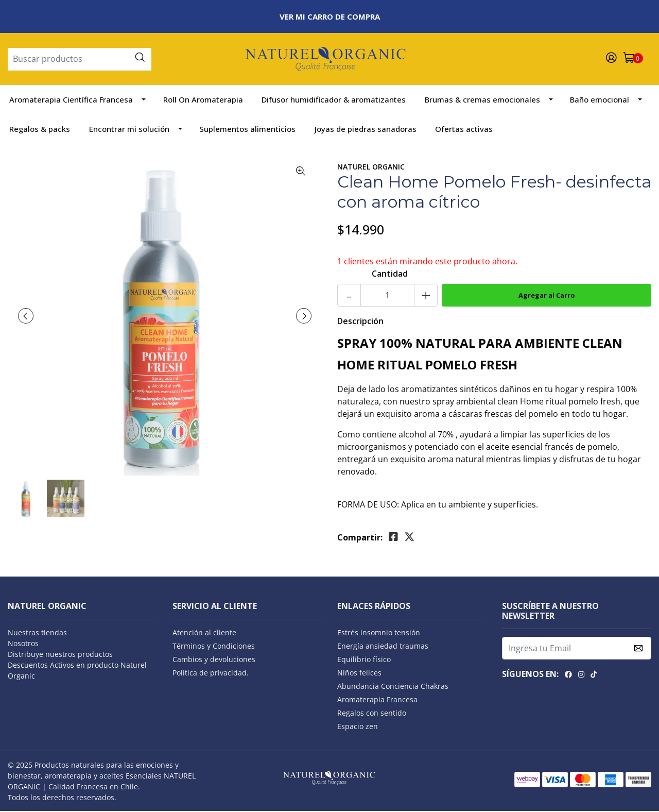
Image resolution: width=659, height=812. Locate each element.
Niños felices (359, 674)
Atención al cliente (204, 633)
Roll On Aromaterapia (203, 100)
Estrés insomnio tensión (379, 633)
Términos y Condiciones (214, 647)
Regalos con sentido (372, 714)
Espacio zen (358, 727)
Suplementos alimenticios (247, 130)
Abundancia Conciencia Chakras (393, 687)
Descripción (360, 322)
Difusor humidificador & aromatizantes (334, 100)
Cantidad (390, 275)
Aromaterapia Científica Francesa (71, 100)
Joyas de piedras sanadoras (366, 130)
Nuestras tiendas (37, 633)
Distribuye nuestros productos (60, 655)
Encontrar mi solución (129, 130)
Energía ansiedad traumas (383, 647)
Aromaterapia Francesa (377, 700)
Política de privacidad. (211, 674)
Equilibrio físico (364, 660)
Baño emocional (600, 100)
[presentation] (26, 317)
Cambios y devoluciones (214, 660)
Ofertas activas (464, 130)
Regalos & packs (40, 130)
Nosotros (23, 644)
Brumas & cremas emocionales (482, 100)
